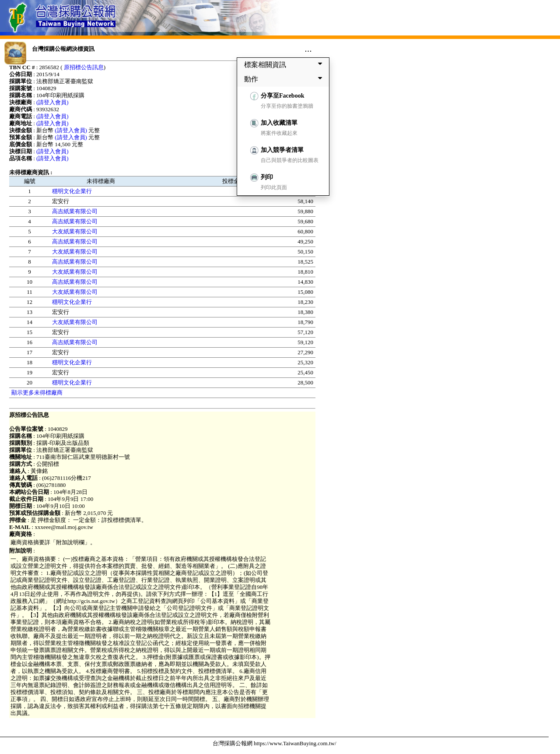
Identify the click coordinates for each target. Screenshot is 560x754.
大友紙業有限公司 (75, 231)
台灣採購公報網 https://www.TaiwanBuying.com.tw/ (275, 743)
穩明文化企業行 (72, 191)
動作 (285, 79)
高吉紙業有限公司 (75, 211)
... (308, 49)
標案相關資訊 (285, 64)
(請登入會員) (52, 102)
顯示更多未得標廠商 (37, 393)
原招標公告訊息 (84, 67)
